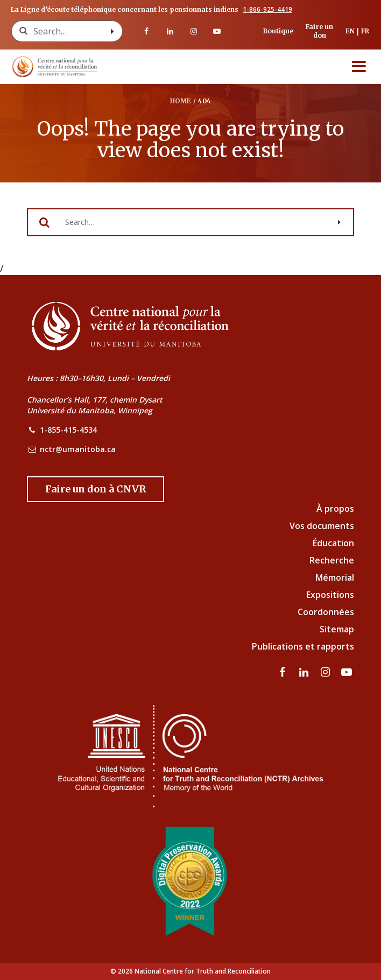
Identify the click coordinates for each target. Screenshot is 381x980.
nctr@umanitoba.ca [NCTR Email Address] (78, 449)
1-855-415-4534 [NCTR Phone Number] (68, 430)
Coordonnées (326, 612)
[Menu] (359, 67)
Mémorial (335, 577)
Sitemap (337, 629)
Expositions (330, 595)
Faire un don (319, 31)
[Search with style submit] (112, 31)
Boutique (278, 31)
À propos (335, 509)
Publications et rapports (303, 646)
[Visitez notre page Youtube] (217, 31)
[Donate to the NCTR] (96, 489)
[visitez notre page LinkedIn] (170, 31)
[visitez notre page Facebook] (147, 31)
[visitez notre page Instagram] (194, 31)
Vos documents (322, 526)
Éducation (333, 543)
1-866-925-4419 (267, 10)
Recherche (332, 560)
